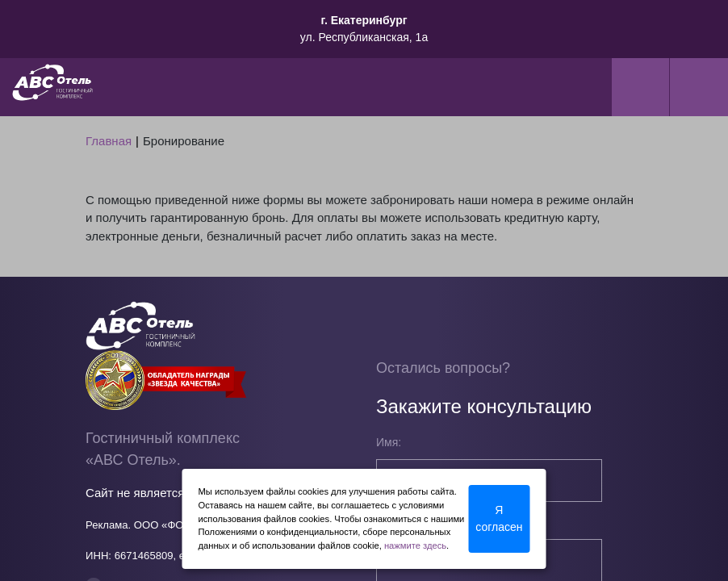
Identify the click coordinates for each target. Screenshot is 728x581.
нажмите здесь (415, 545)
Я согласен (499, 518)
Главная (109, 141)
